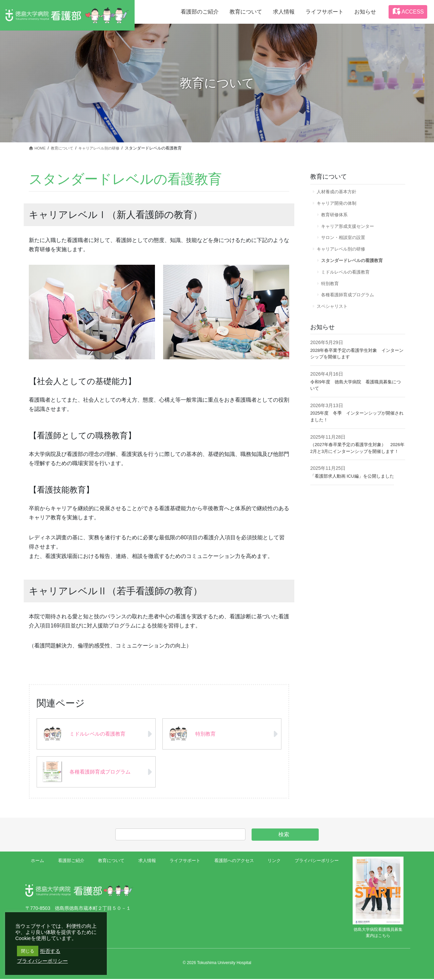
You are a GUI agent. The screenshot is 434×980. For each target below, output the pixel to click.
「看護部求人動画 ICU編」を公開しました (355, 495)
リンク (273, 862)
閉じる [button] (28, 951)
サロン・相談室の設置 (346, 242)
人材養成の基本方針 (339, 192)
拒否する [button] (50, 951)
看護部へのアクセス (233, 862)
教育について (111, 862)
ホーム (38, 862)
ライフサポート (183, 862)
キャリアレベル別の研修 (343, 255)
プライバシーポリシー (315, 862)
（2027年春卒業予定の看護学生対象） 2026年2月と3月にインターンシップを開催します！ (356, 463)
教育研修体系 (336, 217)
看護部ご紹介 (71, 862)
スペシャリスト (334, 318)
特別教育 (332, 293)
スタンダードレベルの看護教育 (355, 267)
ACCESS (408, 11)
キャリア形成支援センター (351, 230)
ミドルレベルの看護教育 (348, 280)
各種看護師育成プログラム (351, 305)
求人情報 (146, 862)
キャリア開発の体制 (339, 204)
